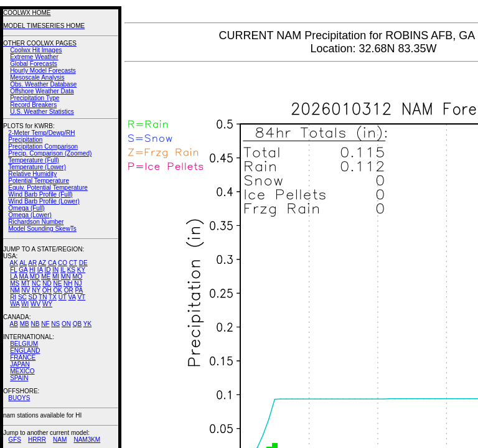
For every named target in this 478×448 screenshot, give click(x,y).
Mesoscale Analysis (37, 77)
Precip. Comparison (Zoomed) (50, 153)
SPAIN (19, 378)
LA (14, 277)
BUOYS (19, 398)
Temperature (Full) (34, 160)
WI (25, 304)
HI (32, 270)
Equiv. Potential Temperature (48, 188)
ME (46, 277)
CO (63, 263)
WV (35, 304)
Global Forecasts (34, 64)
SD (33, 297)
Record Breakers (33, 105)
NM (15, 290)
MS (15, 283)
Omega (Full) (26, 208)
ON (66, 324)
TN (43, 297)
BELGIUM (24, 344)
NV (26, 290)
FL (13, 270)
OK (57, 290)
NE (57, 283)
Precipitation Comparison (43, 147)
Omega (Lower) (30, 215)
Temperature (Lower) (37, 167)
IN (55, 270)
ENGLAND (25, 351)
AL (23, 263)
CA (52, 263)
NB (35, 324)
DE (83, 263)
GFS (15, 440)
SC (22, 297)
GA (23, 270)
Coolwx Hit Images (36, 50)
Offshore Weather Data (42, 91)
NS (55, 324)
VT (81, 297)
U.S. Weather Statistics (42, 112)
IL (63, 270)
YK (87, 324)
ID (47, 270)
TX (53, 297)
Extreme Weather (34, 57)
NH (68, 283)
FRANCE (23, 357)
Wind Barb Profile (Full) (40, 194)
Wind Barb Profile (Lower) (44, 201)
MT (26, 283)
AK (14, 263)
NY (36, 290)
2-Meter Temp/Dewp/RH (41, 133)
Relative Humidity (32, 174)
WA (15, 304)
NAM (60, 440)
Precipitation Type (35, 98)
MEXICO (22, 371)
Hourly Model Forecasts (43, 71)
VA (72, 297)
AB (14, 324)
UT (63, 297)
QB (77, 324)
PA (79, 290)
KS (71, 270)
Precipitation (25, 140)
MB (25, 324)
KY (81, 270)
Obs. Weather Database (43, 84)
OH (47, 290)
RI (13, 297)
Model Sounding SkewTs (42, 229)
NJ (78, 283)
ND (47, 283)
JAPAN (20, 364)
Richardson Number (36, 222)
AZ (42, 263)
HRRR (37, 440)
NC (36, 283)
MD (35, 277)
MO (77, 277)
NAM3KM (87, 440)
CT (73, 263)
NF (45, 324)
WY (47, 304)
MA (24, 277)
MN (66, 277)
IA (40, 270)
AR (32, 263)
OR (69, 290)
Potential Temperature (39, 181)
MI (56, 277)
